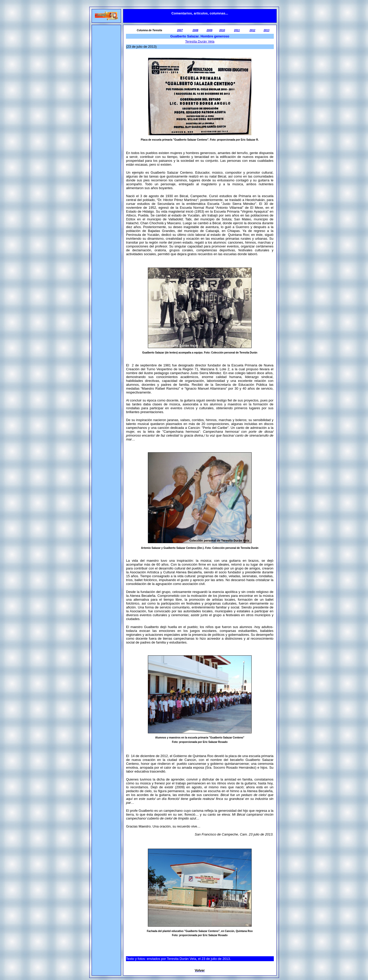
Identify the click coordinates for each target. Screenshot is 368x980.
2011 (237, 30)
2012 (252, 30)
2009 (210, 30)
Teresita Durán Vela (200, 41)
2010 (222, 30)
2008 (195, 30)
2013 (266, 30)
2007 (180, 30)
